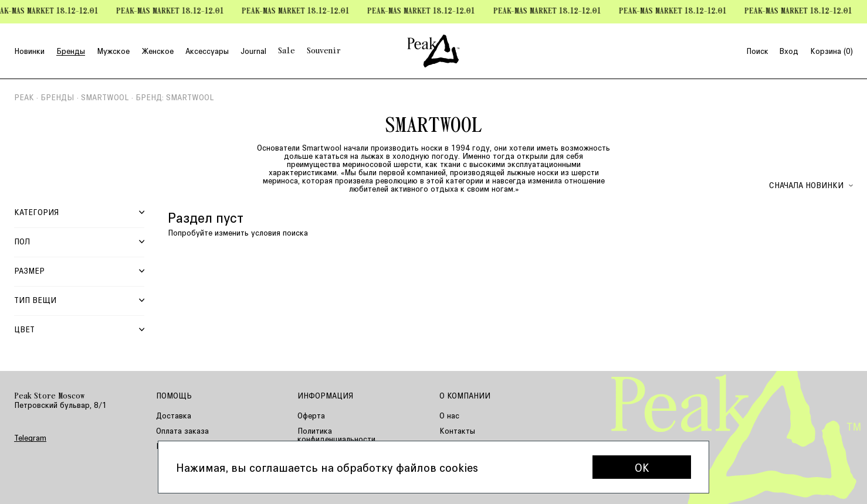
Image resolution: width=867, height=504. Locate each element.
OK (642, 467)
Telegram (30, 438)
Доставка (174, 415)
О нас (449, 415)
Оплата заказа (182, 430)
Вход (789, 51)
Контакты (457, 430)
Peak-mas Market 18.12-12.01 (173, 11)
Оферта (311, 415)
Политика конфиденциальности (336, 435)
